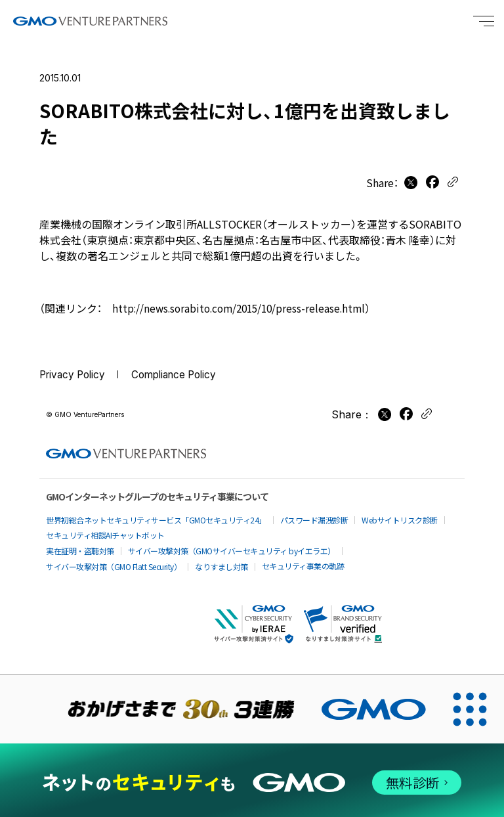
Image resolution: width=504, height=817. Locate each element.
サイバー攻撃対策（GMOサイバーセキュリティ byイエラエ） (232, 545)
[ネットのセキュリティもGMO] (252, 778)
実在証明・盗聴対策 (80, 545)
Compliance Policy (182, 374)
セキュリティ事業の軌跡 (303, 561)
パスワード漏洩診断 (314, 515)
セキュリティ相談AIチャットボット (105, 530)
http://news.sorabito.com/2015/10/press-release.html (244, 307)
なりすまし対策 (221, 561)
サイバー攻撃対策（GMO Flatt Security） (114, 561)
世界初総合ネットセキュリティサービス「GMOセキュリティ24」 (156, 515)
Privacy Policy (75, 374)
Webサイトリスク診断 (400, 515)
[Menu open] (484, 21)
